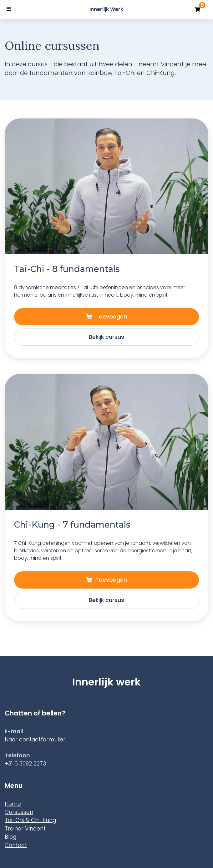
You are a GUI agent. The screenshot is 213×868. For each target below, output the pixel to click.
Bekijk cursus (106, 600)
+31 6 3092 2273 (25, 764)
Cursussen (19, 812)
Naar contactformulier (35, 740)
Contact (16, 845)
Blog (10, 837)
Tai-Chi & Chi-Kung (30, 820)
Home (13, 804)
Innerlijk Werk (106, 9)
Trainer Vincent (25, 829)
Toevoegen (106, 580)
